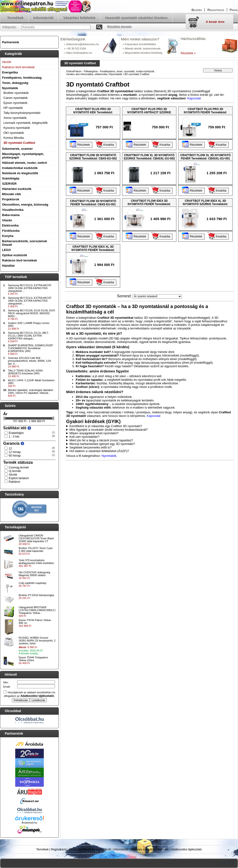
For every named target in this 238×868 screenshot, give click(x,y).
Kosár (73, 849)
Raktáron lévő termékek (20, 260)
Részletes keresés (90, 849)
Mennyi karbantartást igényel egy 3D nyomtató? (102, 444)
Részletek (84, 145)
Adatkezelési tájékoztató (186, 849)
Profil (108, 849)
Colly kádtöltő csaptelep (33, 583)
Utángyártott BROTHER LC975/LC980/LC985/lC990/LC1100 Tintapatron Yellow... (40, 610)
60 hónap (15, 456)
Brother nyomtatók (16, 93)
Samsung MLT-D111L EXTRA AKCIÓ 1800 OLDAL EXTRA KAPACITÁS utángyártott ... (30, 288)
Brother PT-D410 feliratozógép (37, 595)
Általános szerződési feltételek (150, 849)
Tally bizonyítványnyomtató (22, 113)
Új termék (15, 471)
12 (10, 448)
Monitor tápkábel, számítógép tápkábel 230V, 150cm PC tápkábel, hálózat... (31, 391)
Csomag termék (19, 468)
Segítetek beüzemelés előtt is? (91, 447)
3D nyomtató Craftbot (19, 143)
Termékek (42, 849)
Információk (121, 849)
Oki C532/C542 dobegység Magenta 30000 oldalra (35, 574)
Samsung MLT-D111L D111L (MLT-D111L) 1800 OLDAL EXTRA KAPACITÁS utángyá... (29, 336)
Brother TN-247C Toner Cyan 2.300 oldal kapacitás (36, 550)
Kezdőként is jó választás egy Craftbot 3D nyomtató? (106, 426)
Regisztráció (59, 849)
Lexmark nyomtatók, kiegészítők (26, 123)
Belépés (197, 10)
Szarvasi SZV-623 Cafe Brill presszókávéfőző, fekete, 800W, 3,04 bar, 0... (30, 361)
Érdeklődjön (16, 433)
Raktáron (15, 482)
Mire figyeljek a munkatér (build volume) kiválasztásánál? (109, 430)
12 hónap (15, 452)
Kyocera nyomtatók (17, 128)
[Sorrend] (157, 296)
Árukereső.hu (29, 823)
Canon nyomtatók (16, 98)
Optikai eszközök (15, 255)
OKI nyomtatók (14, 133)
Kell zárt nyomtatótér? (84, 437)
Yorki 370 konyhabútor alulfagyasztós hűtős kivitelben (37, 562)
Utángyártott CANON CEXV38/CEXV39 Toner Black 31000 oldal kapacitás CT (36, 538)
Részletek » (188, 53)
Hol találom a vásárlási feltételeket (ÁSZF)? (99, 451)
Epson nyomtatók (15, 103)
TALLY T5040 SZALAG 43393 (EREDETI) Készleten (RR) (25, 372)
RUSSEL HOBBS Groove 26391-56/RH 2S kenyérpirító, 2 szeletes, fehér (37, 641)
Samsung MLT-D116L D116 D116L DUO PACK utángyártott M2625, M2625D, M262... (32, 313)
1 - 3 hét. (14, 437)
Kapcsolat (194, 98)
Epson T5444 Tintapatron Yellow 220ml (33, 659)
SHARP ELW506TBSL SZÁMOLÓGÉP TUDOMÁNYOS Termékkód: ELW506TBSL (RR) (31, 348)
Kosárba (109, 145)
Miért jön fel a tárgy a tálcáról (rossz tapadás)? (101, 440)
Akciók (13, 475)
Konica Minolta (14, 138)
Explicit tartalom (19, 478)
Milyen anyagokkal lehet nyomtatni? (94, 433)
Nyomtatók (116, 74)
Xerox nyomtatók (15, 118)
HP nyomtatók (13, 108)
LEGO (7, 250)
